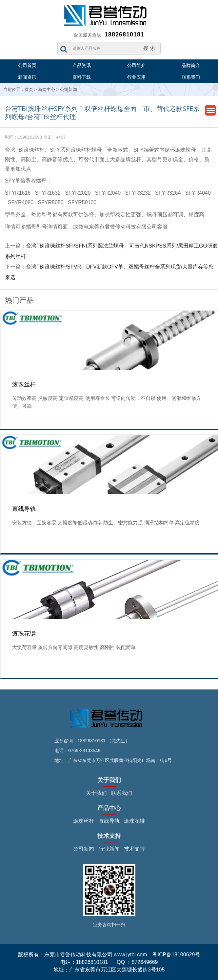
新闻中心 (47, 89)
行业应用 (136, 77)
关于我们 (96, 793)
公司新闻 (69, 89)
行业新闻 (109, 849)
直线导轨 (109, 821)
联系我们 (191, 77)
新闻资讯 (27, 77)
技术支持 (134, 849)
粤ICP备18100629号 (176, 955)
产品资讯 (82, 65)
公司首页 (27, 65)
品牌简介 (191, 65)
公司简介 (136, 65)
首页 (29, 89)
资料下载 (82, 77)
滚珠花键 (134, 821)
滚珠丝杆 (84, 821)
